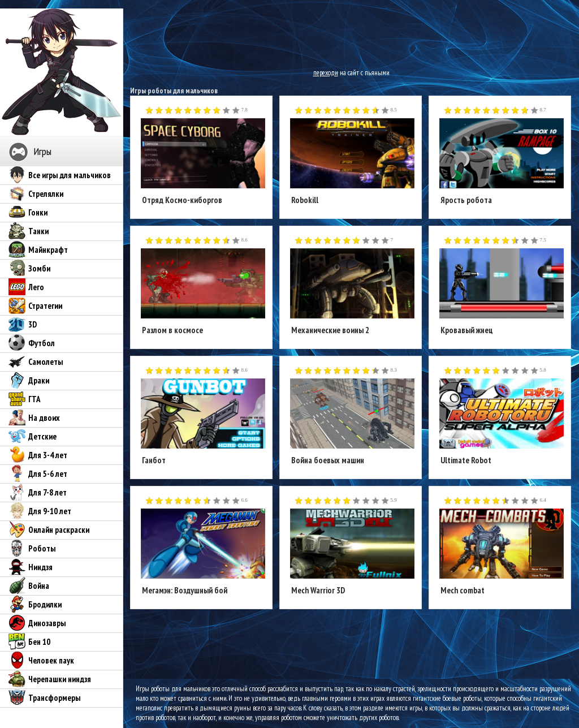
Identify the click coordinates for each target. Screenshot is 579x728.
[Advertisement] (351, 34)
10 (236, 111)
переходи (326, 73)
